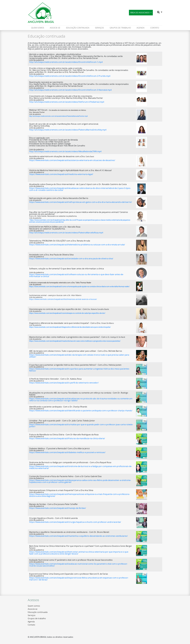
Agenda (141, 28)
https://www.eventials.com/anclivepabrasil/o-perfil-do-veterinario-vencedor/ (64, 383)
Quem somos (38, 28)
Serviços (99, 28)
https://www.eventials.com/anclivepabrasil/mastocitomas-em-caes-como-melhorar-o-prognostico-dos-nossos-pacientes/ (75, 341)
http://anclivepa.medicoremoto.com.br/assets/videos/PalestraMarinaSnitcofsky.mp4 (68, 130)
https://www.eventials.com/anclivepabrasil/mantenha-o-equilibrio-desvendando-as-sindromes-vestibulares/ (78, 536)
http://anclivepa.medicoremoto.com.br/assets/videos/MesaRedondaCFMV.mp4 (65, 151)
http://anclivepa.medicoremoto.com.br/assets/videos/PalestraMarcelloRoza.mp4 (66, 233)
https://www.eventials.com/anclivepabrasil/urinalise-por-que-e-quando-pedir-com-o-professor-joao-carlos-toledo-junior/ (81, 425)
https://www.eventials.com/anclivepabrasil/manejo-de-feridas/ (58, 508)
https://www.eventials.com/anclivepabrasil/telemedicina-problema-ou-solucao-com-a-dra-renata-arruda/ (77, 245)
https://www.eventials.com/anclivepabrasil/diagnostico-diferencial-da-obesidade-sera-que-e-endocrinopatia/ (70, 327)
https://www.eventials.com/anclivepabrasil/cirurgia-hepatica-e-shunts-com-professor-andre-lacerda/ (75, 522)
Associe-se (33, 609)
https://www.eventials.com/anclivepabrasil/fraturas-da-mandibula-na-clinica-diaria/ (67, 438)
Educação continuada (78, 28)
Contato (155, 28)
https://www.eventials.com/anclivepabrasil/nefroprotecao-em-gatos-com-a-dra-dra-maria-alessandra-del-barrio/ (81, 202)
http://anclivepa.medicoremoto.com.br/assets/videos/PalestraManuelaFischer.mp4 (58, 116)
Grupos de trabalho (120, 28)
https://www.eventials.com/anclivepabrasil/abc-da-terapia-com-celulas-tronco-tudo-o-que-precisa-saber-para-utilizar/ (79, 356)
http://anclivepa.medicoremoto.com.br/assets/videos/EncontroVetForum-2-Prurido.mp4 (70, 76)
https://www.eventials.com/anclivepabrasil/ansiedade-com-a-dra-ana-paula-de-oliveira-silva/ (71, 259)
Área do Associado (140, 13)
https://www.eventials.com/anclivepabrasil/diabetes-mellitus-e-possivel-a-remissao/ (67, 452)
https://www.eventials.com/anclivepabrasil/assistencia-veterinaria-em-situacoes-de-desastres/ (72, 160)
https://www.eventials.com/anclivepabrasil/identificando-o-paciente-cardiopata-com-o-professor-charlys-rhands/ (81, 411)
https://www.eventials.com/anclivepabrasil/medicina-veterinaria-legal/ (61, 174)
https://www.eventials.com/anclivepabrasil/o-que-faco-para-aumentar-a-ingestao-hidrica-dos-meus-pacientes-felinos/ (79, 370)
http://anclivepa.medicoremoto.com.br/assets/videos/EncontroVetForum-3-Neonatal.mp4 (70, 90)
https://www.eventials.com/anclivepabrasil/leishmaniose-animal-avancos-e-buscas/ (63, 299)
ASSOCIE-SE (55, 28)
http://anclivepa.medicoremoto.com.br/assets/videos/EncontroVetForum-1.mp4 (66, 62)
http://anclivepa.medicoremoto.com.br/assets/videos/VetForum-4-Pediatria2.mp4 (67, 102)
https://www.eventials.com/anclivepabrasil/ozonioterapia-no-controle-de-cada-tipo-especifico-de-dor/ (67, 313)
